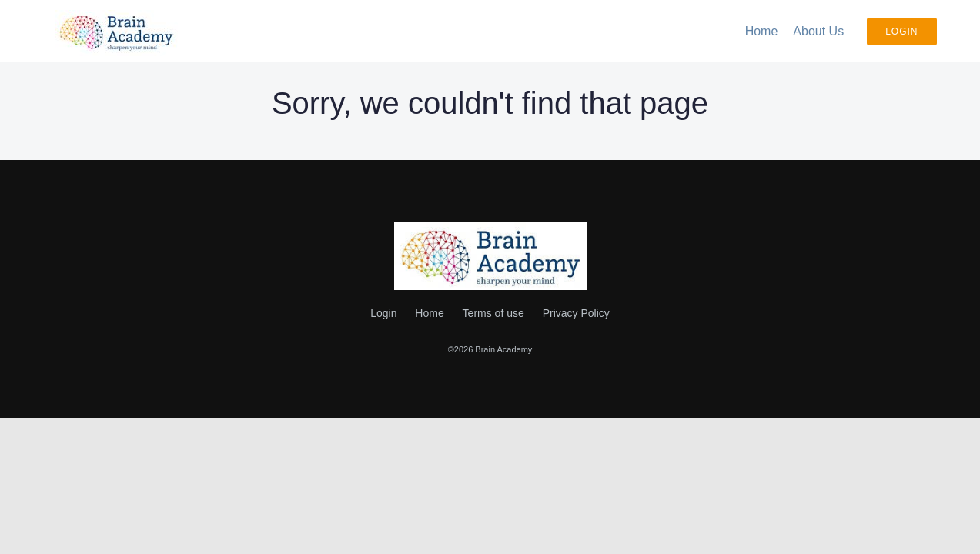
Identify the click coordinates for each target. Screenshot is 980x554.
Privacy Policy (576, 313)
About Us (818, 31)
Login (901, 32)
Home (762, 31)
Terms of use (493, 313)
